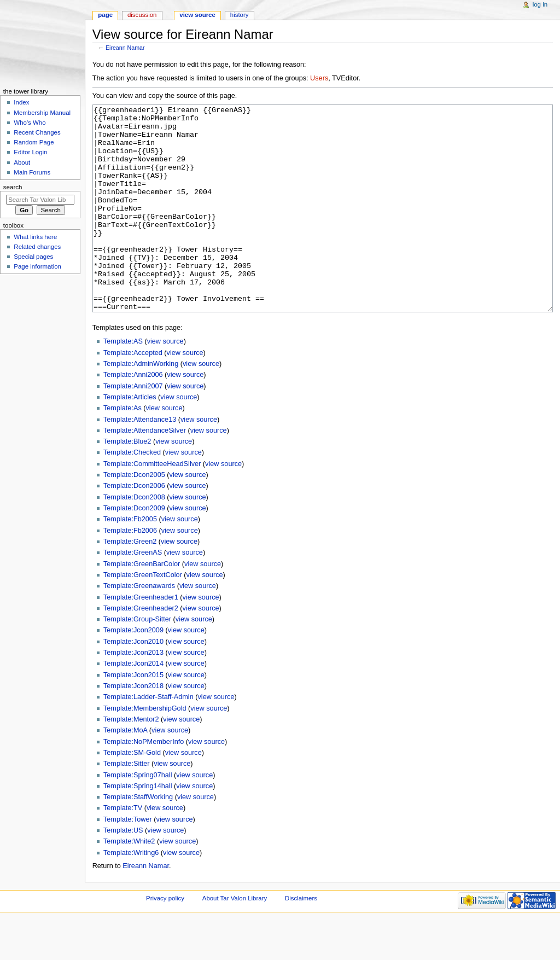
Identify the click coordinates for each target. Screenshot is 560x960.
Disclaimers (301, 939)
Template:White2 (129, 882)
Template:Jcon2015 (133, 716)
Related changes (37, 247)
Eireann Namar (125, 48)
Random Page (34, 142)
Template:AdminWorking (141, 405)
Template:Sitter (127, 805)
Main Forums (32, 172)
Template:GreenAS (133, 594)
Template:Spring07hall (138, 816)
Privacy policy (165, 939)
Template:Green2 (130, 583)
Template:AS (123, 382)
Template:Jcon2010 (133, 683)
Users (319, 78)
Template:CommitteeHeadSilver (152, 505)
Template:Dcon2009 (134, 549)
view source (165, 382)
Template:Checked (132, 493)
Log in (540, 4)
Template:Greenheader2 (141, 649)
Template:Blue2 (127, 482)
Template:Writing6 (131, 894)
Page (105, 15)
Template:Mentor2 (131, 760)
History (240, 15)
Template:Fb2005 (130, 560)
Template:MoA (125, 771)
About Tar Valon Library (235, 939)
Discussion (142, 15)
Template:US (123, 871)
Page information (37, 266)
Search (13, 187)
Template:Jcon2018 (133, 727)
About (22, 162)
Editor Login (30, 152)
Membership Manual (42, 113)
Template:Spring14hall (138, 827)
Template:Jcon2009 (133, 671)
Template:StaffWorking (138, 838)
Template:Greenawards (139, 627)
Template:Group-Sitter (137, 660)
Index (21, 102)
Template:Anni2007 (133, 427)
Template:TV (123, 849)
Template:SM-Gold (132, 794)
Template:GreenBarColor (142, 605)
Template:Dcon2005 (134, 516)
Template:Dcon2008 (134, 538)
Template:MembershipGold (145, 749)
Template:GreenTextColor (143, 616)
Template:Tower (128, 860)
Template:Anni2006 (133, 416)
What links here (35, 237)
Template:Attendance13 (140, 461)
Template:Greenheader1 (141, 638)
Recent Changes (37, 132)
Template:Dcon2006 (134, 527)
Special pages (33, 257)
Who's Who (30, 123)
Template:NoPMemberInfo (144, 783)
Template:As (122, 449)
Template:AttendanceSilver (145, 472)
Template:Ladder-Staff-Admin (148, 738)
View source (197, 15)
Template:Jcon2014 (133, 705)
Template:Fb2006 (130, 572)
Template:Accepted (133, 394)
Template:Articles (130, 438)
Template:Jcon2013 (133, 694)
